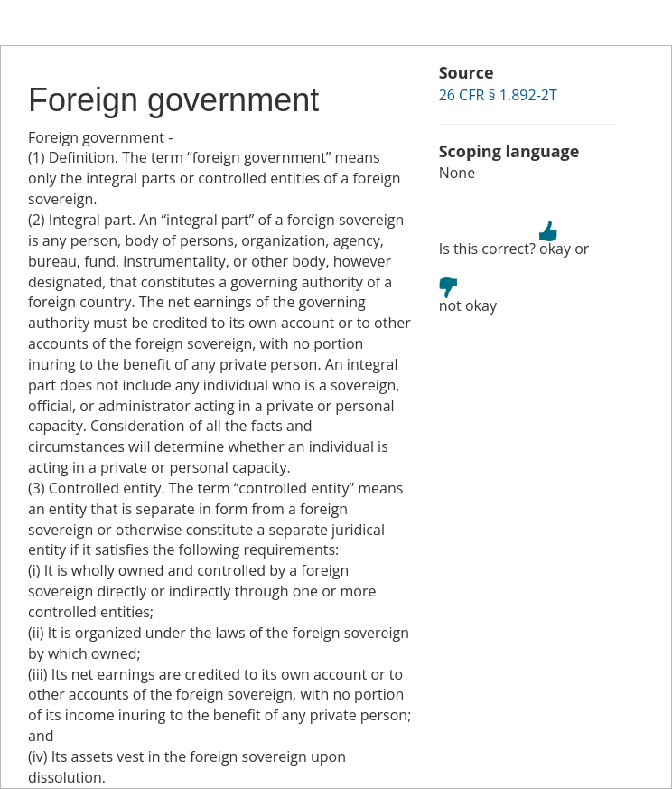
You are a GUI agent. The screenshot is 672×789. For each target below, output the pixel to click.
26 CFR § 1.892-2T (498, 95)
